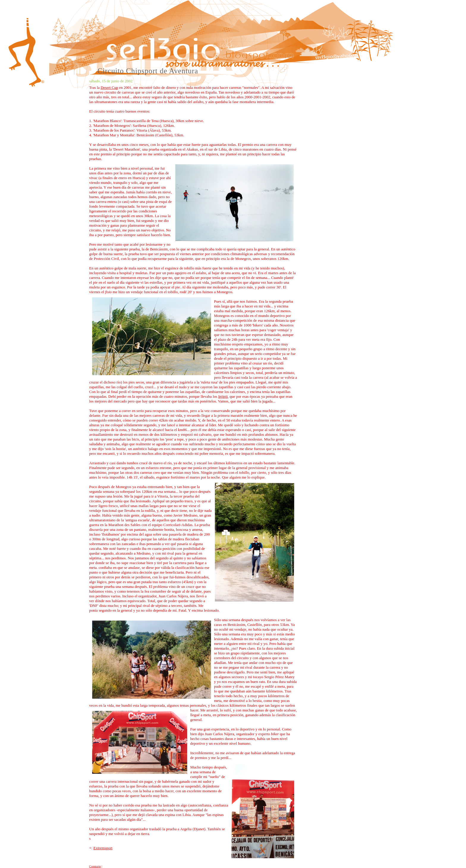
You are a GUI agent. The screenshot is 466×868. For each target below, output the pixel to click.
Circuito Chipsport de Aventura (148, 71)
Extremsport (103, 848)
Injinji (223, 396)
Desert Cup (110, 87)
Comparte (95, 866)
